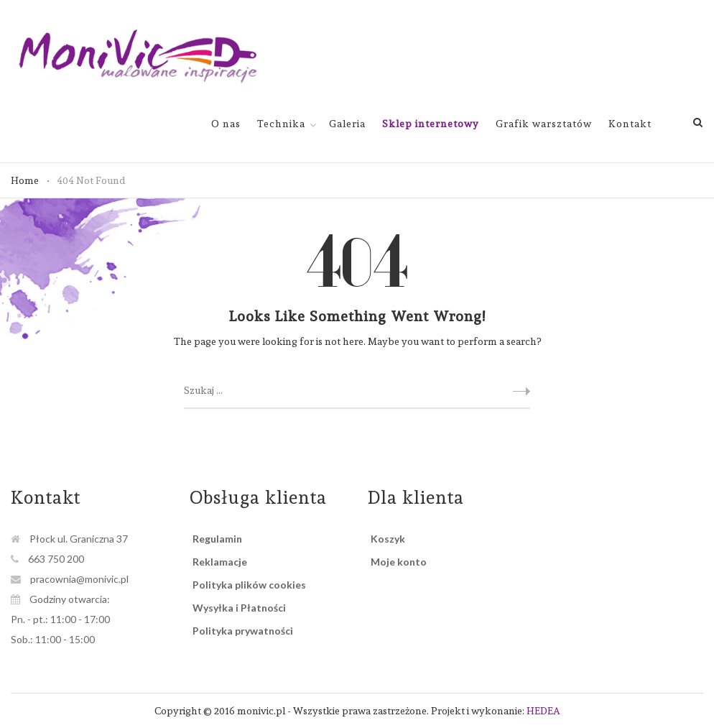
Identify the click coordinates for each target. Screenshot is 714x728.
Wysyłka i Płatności (239, 608)
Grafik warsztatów (544, 124)
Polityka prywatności (243, 631)
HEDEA (543, 711)
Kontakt (630, 124)
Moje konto (399, 562)
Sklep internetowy (431, 124)
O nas (226, 124)
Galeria (347, 124)
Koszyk (388, 539)
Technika (281, 124)
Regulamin (217, 539)
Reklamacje (220, 562)
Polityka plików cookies (249, 585)
